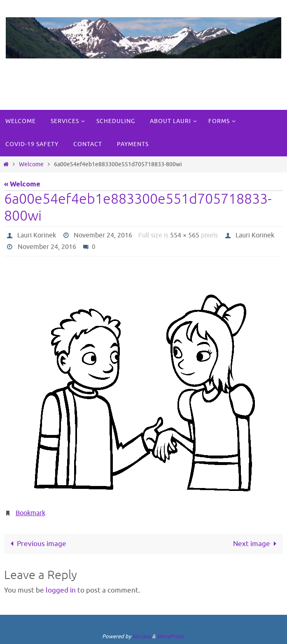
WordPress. (171, 636)
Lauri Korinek (37, 235)
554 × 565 (185, 235)
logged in (61, 590)
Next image (257, 544)
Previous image (37, 544)
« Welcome (22, 185)
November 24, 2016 (103, 235)
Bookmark (30, 513)
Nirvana (141, 636)
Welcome (31, 164)
